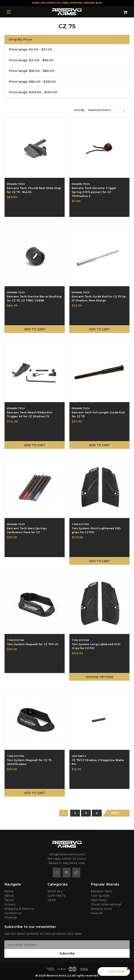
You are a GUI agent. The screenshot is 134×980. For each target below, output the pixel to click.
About (9, 896)
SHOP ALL (55, 891)
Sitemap (11, 917)
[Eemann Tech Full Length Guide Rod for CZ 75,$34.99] (99, 372)
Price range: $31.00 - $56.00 (31, 60)
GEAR (52, 900)
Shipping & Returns (19, 909)
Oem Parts (99, 900)
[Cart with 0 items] (119, 11)
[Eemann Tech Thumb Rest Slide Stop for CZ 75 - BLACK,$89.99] (35, 148)
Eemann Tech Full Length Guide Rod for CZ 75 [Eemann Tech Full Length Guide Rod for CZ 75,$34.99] (98, 414)
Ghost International (106, 904)
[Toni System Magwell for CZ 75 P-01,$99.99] (35, 604)
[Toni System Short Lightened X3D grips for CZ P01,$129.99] (99, 488)
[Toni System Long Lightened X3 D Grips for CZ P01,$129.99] (99, 604)
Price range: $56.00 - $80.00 (32, 71)
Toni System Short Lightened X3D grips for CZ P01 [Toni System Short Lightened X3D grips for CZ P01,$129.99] (96, 530)
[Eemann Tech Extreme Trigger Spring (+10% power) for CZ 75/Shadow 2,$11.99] (99, 148)
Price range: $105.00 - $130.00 (33, 92)
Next (115, 813)
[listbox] (107, 110)
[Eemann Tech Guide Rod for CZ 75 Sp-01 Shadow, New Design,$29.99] (99, 256)
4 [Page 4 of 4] (97, 813)
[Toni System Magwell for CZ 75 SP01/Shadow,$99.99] (35, 720)
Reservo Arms (101, 909)
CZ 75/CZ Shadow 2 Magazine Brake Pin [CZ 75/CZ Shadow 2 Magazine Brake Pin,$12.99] (98, 762)
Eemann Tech (101, 891)
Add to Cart (35, 329)
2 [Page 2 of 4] (75, 813)
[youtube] (66, 872)
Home (9, 891)
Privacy (10, 904)
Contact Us (13, 913)
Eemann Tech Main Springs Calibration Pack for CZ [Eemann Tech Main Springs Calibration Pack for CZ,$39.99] (27, 530)
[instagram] (57, 872)
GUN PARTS (56, 896)
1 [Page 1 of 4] (64, 813)
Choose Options (100, 677)
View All (97, 913)
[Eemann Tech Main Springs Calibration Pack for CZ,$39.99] (35, 488)
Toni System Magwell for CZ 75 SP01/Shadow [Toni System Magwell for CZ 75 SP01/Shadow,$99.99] (29, 762)
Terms (9, 900)
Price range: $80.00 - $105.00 (32, 82)
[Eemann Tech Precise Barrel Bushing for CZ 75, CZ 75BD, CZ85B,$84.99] (35, 256)
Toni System (100, 896)
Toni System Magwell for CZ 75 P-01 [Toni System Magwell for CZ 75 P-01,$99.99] (33, 644)
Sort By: (80, 110)
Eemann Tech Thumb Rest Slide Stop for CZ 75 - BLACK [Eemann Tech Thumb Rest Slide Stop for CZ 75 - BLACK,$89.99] (34, 190)
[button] (114, 971)
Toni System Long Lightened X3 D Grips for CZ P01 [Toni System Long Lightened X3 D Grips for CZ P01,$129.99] (96, 646)
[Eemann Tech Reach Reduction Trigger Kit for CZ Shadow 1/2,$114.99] (35, 372)
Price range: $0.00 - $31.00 (30, 49)
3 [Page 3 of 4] (86, 813)
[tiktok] (76, 872)
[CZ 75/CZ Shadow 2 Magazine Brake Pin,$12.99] (99, 720)
